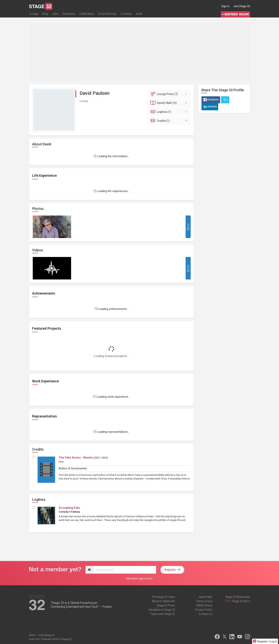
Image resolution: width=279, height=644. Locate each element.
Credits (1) (170, 121)
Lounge (34, 15)
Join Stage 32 (242, 6)
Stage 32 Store (241, 601)
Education (69, 15)
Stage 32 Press (166, 605)
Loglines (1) (170, 112)
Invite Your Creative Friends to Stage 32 (50, 639)
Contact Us (206, 614)
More (188, 227)
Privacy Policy (204, 610)
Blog (45, 15)
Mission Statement (164, 601)
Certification (87, 15)
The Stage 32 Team (163, 597)
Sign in (225, 6)
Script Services (107, 15)
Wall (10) (170, 103)
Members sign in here (139, 578)
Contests (126, 15)
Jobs (55, 15)
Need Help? (206, 597)
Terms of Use (204, 601)
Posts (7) (170, 94)
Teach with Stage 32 (163, 614)
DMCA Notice (204, 605)
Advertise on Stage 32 (162, 610)
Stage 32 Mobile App (238, 597)
